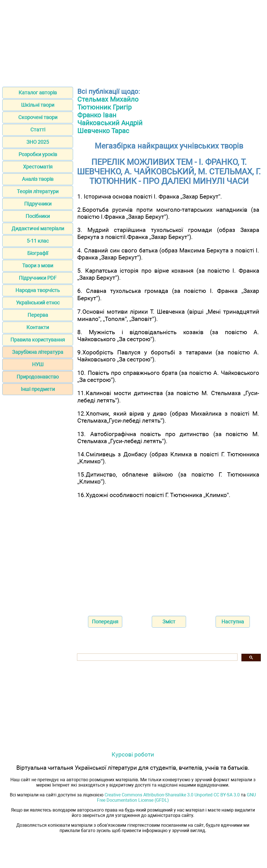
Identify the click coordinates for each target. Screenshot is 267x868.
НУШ (38, 364)
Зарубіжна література (38, 352)
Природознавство (38, 377)
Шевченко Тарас (103, 131)
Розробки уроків (38, 154)
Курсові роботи (133, 754)
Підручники (38, 204)
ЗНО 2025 (38, 142)
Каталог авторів (38, 93)
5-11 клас (38, 241)
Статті (38, 130)
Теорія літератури (38, 191)
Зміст (169, 622)
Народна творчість (38, 290)
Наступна (233, 622)
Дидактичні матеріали (38, 228)
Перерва (38, 315)
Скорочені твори (38, 117)
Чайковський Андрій (110, 123)
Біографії (38, 253)
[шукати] (157, 657)
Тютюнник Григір (104, 107)
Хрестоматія (38, 167)
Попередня (105, 622)
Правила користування (38, 340)
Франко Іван (97, 115)
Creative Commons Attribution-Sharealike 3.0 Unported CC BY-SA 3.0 (172, 795)
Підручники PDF (38, 278)
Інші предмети (38, 389)
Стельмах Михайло (108, 99)
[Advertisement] (133, 42)
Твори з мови (38, 266)
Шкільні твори (38, 105)
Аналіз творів (38, 179)
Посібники (38, 216)
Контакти (38, 327)
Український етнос (38, 303)
